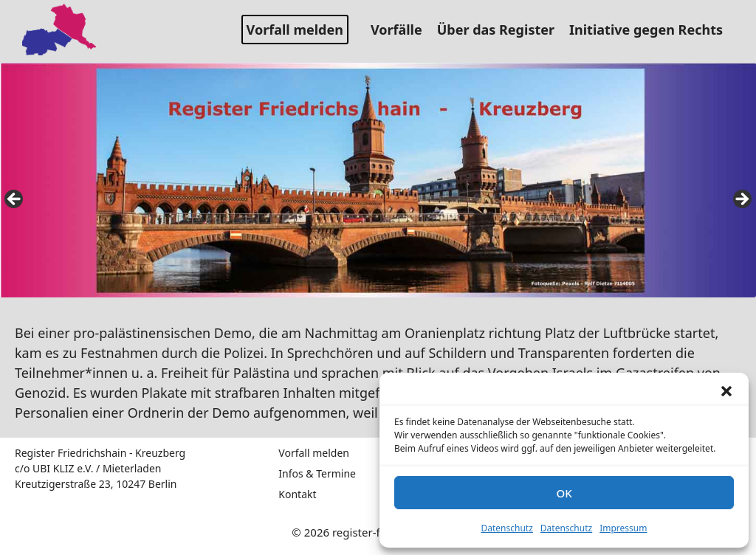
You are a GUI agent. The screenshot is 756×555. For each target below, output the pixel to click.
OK (564, 493)
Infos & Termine (317, 473)
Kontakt (297, 494)
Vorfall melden (295, 30)
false (15, 200)
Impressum (623, 528)
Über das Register (501, 30)
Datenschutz (507, 528)
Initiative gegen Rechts (652, 30)
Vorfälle (402, 30)
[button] (726, 391)
